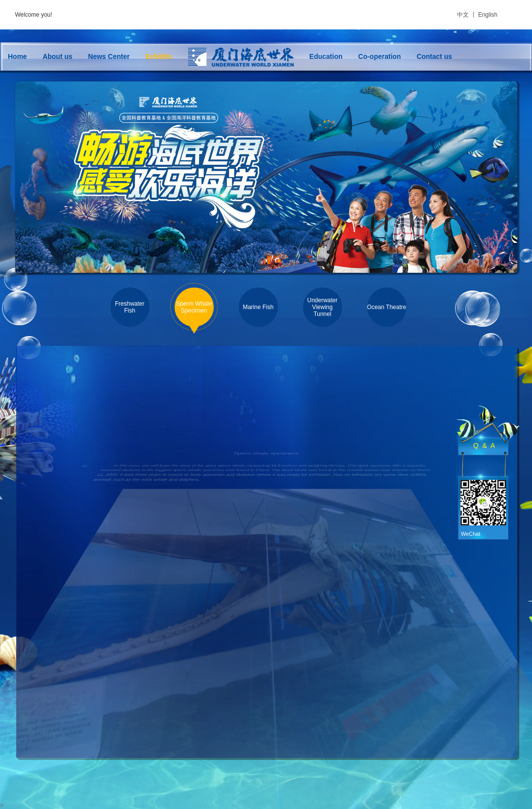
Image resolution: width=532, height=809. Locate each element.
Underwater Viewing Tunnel (322, 307)
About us (58, 56)
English (488, 15)
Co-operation (380, 56)
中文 (463, 15)
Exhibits (158, 56)
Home (17, 56)
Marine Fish (258, 307)
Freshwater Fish (129, 307)
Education (326, 56)
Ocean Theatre (387, 307)
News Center (109, 56)
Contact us (434, 56)
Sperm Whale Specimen (194, 307)
